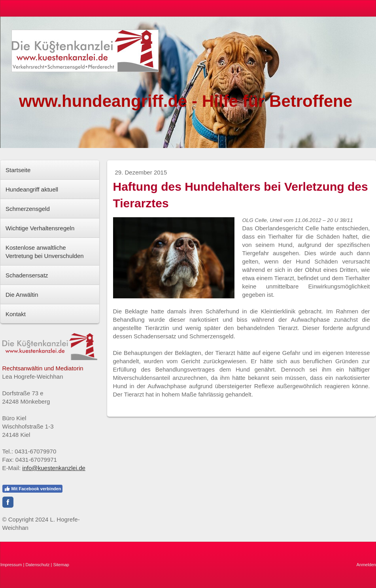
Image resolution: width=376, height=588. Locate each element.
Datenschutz (37, 565)
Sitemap (61, 565)
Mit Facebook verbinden (33, 489)
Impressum (11, 565)
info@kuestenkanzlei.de (54, 468)
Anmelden (366, 565)
